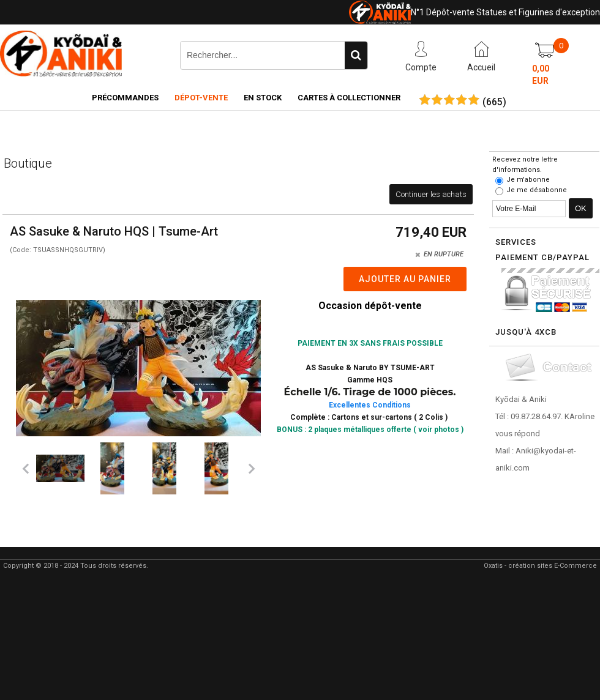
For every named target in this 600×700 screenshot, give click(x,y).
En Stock (263, 98)
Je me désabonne (537, 190)
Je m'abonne (528, 180)
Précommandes (125, 98)
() (494, 102)
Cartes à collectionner (349, 98)
